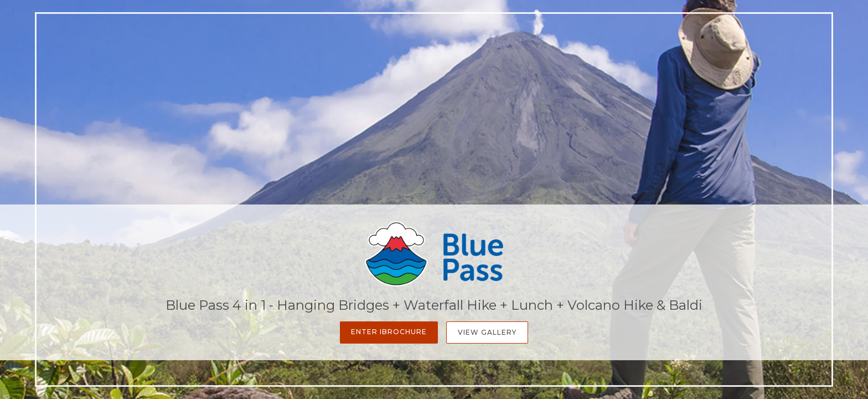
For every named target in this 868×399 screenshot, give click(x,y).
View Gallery (487, 332)
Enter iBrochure (389, 332)
